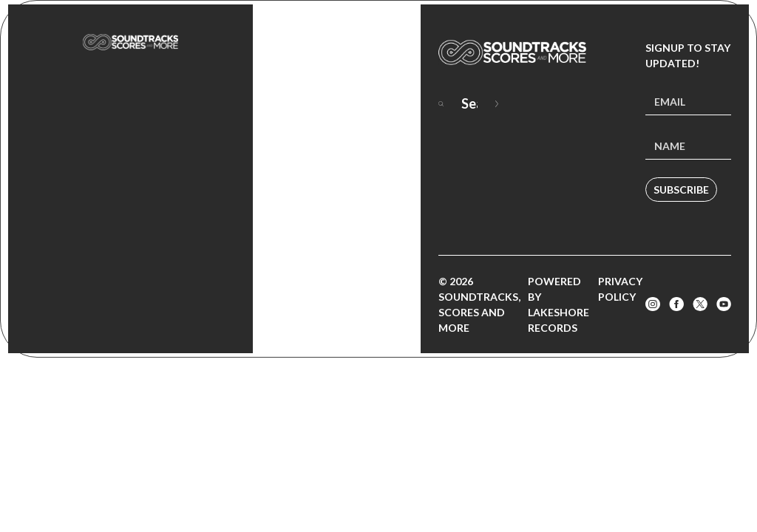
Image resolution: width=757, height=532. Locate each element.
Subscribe (681, 190)
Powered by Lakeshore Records (559, 304)
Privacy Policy (620, 289)
